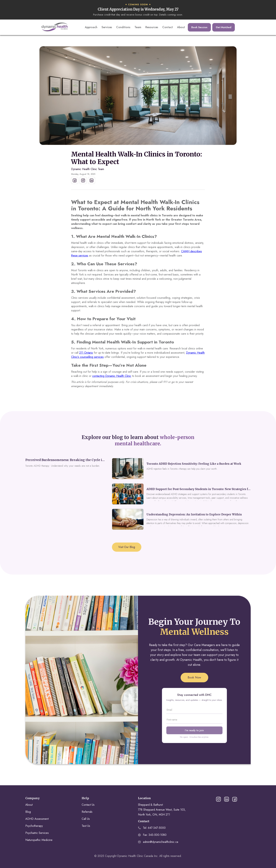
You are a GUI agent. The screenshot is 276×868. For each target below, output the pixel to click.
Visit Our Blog (127, 547)
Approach (91, 27)
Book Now (194, 677)
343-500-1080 (158, 835)
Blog (28, 812)
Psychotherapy (34, 826)
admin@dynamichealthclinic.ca (161, 842)
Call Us (86, 819)
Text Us (86, 826)
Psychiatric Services (37, 833)
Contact (168, 27)
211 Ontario (86, 353)
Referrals (87, 812)
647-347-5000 (157, 828)
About (181, 27)
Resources (152, 27)
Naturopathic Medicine (39, 840)
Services (107, 27)
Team (138, 27)
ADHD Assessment (37, 819)
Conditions (123, 27)
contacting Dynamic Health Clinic (112, 376)
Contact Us (88, 805)
